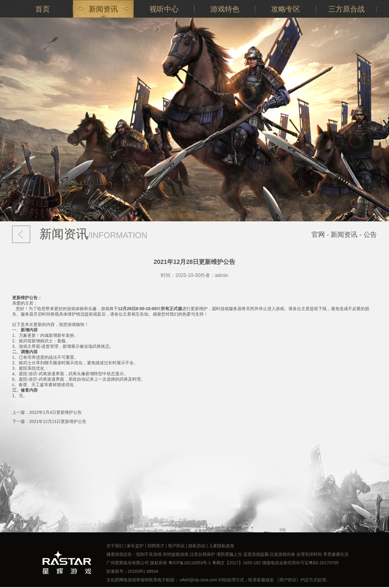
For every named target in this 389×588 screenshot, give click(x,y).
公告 (370, 235)
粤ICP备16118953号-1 (190, 563)
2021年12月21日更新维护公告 (58, 421)
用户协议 (176, 546)
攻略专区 (286, 9)
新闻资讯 (103, 9)
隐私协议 (197, 546)
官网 (318, 235)
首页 (43, 9)
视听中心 (164, 9)
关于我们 (115, 546)
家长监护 (135, 546)
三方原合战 (346, 9)
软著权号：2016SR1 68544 (132, 571)
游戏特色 (225, 9)
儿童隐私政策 (222, 546)
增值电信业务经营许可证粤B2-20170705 (300, 563)
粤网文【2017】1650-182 (236, 563)
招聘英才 (156, 546)
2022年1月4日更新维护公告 (55, 412)
